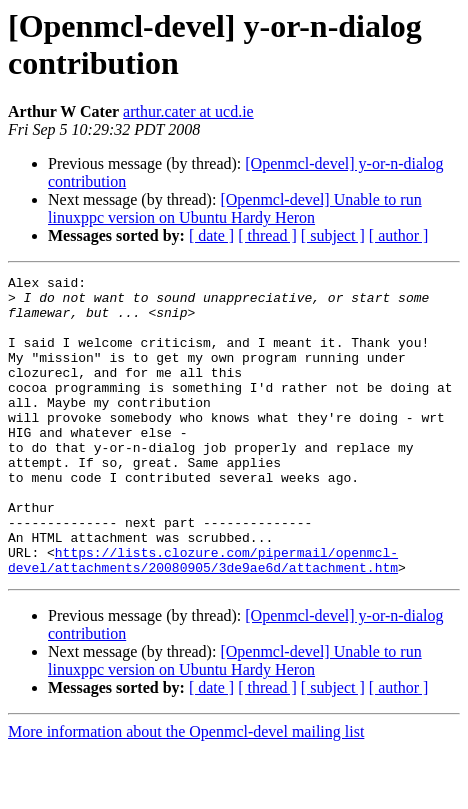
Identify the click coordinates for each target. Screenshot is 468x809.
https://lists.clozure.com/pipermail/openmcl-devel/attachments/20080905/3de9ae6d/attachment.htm (203, 618)
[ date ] (211, 235)
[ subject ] (333, 235)
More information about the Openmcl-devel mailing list (186, 791)
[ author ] (399, 235)
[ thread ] (267, 235)
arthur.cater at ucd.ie (188, 111)
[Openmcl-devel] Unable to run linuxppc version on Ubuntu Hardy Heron (235, 208)
